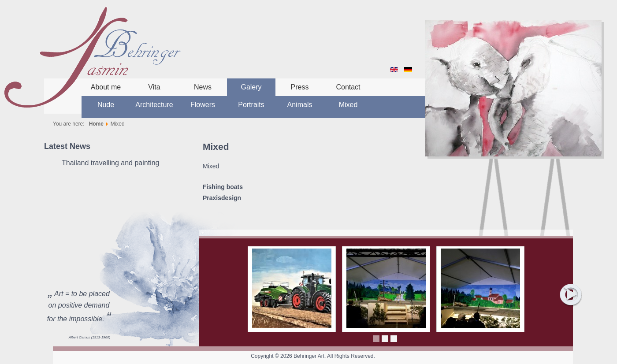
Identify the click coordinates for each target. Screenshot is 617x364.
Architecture (154, 105)
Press (300, 87)
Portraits (251, 105)
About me (106, 87)
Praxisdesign (222, 198)
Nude (106, 105)
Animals (300, 105)
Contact (348, 87)
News (203, 87)
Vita (154, 87)
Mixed (348, 105)
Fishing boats (223, 187)
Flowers (203, 105)
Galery (251, 87)
